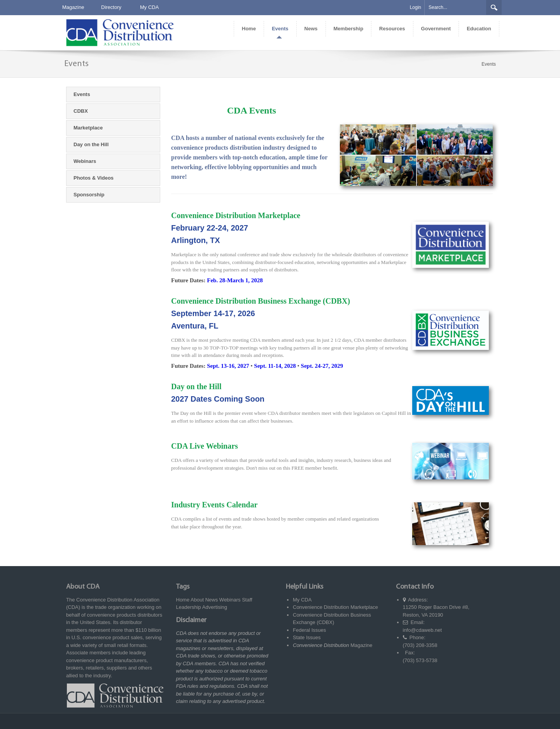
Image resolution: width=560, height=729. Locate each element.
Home (183, 600)
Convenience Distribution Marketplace (236, 215)
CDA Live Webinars (205, 446)
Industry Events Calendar (214, 505)
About (197, 600)
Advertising (215, 607)
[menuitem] (249, 29)
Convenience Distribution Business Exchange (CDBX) (261, 301)
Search (494, 7)
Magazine (73, 7)
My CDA (149, 7)
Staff (247, 600)
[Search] (455, 8)
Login (416, 7)
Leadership (189, 607)
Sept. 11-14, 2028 (275, 366)
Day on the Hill (196, 386)
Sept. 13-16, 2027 (228, 366)
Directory (111, 7)
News (212, 600)
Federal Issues (309, 630)
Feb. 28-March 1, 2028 (235, 280)
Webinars (230, 600)
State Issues (307, 637)
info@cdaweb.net (423, 630)
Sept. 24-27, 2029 (322, 366)
